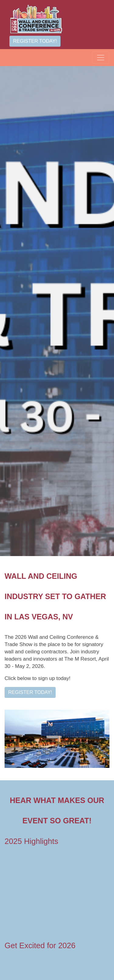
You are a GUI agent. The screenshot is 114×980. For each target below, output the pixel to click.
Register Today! (35, 41)
